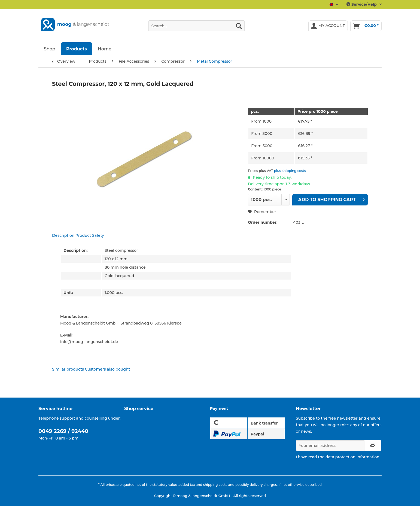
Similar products (68, 369)
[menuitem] (197, 28)
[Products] (77, 49)
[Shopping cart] (366, 26)
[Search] (239, 26)
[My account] (328, 26)
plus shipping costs (290, 171)
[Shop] (50, 49)
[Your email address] (330, 446)
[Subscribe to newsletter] (373, 446)
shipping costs (215, 485)
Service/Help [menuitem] (362, 4)
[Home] (105, 49)
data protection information (352, 457)
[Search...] (197, 26)
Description (63, 235)
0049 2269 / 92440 (63, 431)
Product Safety (90, 235)
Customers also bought (107, 369)
